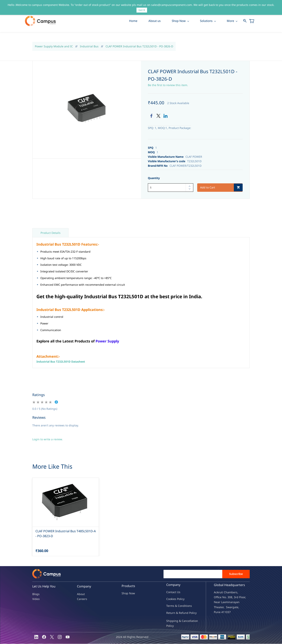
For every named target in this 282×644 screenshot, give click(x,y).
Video (36, 599)
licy (182, 599)
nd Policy (191, 613)
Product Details (51, 233)
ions (189, 606)
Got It (142, 10)
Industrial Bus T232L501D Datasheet (61, 362)
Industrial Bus (89, 46)
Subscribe (236, 574)
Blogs (36, 594)
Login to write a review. (47, 439)
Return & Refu (176, 613)
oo (170, 599)
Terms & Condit (176, 606)
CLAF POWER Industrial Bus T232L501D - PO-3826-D (139, 46)
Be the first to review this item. (168, 85)
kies (174, 599)
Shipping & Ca (176, 621)
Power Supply (107, 341)
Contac (171, 592)
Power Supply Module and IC (54, 46)
